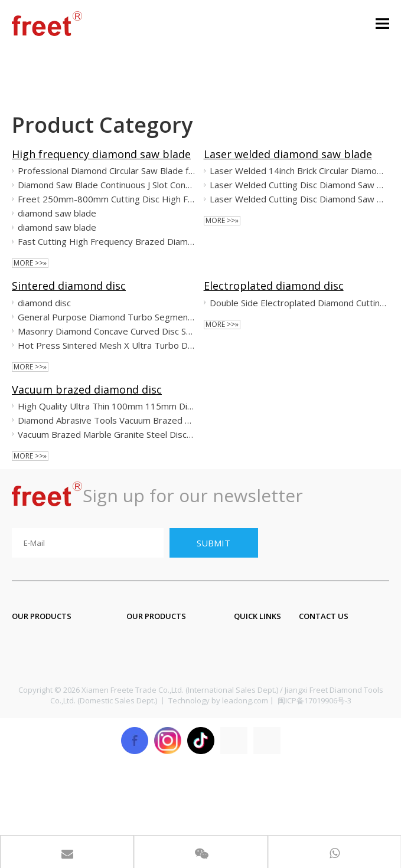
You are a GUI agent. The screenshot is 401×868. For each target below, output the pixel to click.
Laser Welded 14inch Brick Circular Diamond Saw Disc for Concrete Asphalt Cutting (299, 171)
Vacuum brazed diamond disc (87, 389)
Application (259, 687)
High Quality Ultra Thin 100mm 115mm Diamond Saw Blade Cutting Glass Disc (107, 406)
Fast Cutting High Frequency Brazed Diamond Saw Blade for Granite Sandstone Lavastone (107, 241)
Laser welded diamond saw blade (288, 154)
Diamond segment (53, 640)
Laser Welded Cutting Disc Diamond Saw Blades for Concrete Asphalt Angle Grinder (299, 185)
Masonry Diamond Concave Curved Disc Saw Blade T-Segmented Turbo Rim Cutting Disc (107, 331)
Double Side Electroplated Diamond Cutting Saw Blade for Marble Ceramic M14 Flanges (299, 303)
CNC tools (149, 710)
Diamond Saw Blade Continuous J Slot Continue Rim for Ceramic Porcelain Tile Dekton (107, 185)
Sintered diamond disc (69, 286)
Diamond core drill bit (174, 663)
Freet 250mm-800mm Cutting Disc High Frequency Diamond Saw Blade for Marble (107, 199)
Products (254, 640)
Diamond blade (45, 663)
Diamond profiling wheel (66, 734)
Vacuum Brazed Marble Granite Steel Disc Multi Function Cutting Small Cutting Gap (107, 434)
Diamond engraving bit (177, 640)
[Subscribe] (214, 543)
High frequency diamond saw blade (101, 154)
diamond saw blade (57, 213)
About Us (255, 663)
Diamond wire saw (167, 687)
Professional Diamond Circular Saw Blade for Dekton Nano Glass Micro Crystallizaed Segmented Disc (107, 171)
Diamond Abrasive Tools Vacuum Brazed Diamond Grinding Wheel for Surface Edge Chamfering (107, 420)
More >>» (30, 263)
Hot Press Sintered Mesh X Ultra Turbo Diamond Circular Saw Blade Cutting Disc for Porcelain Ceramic (107, 345)
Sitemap (252, 710)
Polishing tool (43, 710)
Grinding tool (41, 687)
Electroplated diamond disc (274, 286)
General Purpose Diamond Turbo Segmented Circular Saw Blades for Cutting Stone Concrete (107, 317)
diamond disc (44, 303)
